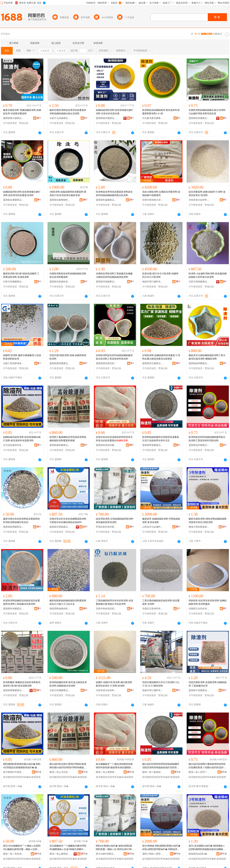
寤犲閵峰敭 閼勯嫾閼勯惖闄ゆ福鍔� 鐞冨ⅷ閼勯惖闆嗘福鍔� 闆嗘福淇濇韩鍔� (161, 848)
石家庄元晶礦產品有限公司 (60, 118)
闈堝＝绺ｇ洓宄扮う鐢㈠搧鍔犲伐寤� (60, 772)
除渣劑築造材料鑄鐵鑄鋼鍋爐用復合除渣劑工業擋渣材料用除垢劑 (207, 439)
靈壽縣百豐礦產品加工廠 (60, 527)
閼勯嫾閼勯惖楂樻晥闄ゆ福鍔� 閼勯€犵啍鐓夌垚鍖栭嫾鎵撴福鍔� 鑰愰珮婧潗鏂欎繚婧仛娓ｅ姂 (22, 766)
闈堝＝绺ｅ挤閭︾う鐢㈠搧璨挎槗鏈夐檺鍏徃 (199, 772)
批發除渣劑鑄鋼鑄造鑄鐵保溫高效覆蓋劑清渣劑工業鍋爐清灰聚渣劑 (21, 602)
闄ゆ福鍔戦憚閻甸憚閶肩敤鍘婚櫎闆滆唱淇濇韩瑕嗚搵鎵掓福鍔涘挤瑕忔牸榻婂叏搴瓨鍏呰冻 (161, 766)
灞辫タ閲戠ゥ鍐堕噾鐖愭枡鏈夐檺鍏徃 (153, 854)
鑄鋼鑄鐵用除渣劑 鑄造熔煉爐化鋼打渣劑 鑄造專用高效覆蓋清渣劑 (22, 194)
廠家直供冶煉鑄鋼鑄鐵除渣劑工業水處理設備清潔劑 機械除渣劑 (207, 357)
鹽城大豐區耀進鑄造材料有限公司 (199, 527)
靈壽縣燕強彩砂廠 (105, 445)
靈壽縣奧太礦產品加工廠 (14, 118)
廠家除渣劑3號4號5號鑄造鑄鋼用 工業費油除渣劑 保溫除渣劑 (21, 275)
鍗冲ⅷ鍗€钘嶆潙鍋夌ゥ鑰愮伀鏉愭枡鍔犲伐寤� (106, 854)
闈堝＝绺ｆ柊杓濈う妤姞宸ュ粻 (14, 854)
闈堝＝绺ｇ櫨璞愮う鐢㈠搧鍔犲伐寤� (60, 854)
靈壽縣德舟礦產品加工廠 (106, 118)
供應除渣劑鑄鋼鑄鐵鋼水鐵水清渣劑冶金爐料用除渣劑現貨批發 (207, 112)
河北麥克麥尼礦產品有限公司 (153, 118)
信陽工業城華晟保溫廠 (14, 363)
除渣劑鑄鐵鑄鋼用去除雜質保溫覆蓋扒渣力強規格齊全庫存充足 (161, 439)
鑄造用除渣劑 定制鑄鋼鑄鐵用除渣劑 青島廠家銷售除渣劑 (115, 521)
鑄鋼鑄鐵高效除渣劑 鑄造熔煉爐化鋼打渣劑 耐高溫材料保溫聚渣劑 (22, 439)
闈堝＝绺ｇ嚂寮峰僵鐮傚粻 (106, 772)
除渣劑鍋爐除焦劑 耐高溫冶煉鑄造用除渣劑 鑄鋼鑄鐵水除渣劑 (68, 684)
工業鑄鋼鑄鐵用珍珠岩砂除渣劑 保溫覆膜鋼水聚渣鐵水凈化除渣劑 (115, 602)
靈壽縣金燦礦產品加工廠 (14, 200)
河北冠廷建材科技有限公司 (14, 445)
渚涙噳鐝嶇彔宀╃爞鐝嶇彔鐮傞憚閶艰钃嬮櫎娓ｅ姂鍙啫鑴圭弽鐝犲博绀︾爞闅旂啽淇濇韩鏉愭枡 (68, 848)
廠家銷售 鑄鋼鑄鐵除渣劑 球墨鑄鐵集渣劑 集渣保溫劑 (161, 521)
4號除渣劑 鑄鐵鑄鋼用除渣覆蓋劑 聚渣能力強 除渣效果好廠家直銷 (68, 194)
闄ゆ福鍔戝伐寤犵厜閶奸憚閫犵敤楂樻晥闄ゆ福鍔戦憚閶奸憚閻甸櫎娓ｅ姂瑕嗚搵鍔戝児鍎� (68, 766)
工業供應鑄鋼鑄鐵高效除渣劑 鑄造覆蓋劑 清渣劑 (161, 602)
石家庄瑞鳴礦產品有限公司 (199, 282)
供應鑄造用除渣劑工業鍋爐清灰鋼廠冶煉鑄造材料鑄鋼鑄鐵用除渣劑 (114, 275)
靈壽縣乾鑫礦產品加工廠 (106, 200)
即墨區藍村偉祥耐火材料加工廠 (106, 527)
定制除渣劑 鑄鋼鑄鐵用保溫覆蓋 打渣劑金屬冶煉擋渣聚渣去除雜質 (161, 357)
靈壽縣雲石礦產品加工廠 (153, 363)
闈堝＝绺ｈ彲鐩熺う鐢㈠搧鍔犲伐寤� (153, 772)
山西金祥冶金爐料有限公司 (153, 527)
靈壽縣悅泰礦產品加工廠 (199, 118)
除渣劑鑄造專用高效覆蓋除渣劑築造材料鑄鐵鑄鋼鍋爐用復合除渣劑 (114, 194)
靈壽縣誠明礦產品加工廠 (199, 363)
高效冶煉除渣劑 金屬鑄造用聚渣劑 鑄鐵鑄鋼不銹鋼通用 (161, 194)
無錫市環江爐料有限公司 (153, 282)
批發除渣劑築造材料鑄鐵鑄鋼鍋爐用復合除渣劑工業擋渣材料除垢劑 (114, 357)
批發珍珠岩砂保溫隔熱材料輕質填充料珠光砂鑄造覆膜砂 (114, 439)
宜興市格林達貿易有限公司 (106, 609)
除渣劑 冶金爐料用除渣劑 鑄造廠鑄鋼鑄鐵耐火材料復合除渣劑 (208, 275)
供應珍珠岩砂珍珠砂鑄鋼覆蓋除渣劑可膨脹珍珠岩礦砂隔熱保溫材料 (68, 521)
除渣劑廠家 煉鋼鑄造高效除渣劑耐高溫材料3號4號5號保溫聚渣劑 (22, 684)
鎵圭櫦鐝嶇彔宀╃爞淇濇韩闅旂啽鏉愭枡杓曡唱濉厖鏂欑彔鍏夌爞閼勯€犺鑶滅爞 (114, 766)
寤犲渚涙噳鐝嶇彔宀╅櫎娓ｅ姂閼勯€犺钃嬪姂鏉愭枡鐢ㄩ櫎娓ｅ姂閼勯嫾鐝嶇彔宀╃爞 (22, 848)
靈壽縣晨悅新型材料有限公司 (106, 363)
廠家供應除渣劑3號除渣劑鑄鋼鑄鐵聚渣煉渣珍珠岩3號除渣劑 (208, 521)
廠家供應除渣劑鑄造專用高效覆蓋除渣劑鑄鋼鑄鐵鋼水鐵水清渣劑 (68, 112)
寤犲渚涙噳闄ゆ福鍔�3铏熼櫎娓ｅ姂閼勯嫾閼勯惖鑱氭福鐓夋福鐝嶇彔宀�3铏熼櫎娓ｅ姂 (207, 848)
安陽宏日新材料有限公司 (153, 609)
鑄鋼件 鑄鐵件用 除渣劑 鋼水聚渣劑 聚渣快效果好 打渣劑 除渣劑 (114, 684)
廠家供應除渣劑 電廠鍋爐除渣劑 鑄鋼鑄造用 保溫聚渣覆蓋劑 (22, 112)
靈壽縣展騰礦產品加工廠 (14, 690)
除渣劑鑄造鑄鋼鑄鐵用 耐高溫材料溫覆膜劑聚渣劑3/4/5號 (161, 112)
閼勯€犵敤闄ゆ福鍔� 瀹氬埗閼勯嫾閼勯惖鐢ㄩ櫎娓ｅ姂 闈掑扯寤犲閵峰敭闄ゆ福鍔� (115, 848)
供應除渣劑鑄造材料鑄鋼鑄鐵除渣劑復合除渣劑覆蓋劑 (68, 275)
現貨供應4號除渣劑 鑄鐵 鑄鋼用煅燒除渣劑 (68, 357)
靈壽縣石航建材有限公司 (60, 282)
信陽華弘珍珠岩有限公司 (199, 609)
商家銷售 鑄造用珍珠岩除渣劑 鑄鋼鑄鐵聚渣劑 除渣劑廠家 (208, 602)
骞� (38, 772)
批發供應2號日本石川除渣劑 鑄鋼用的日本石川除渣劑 (160, 275)
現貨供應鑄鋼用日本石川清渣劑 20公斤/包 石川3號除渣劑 (161, 684)
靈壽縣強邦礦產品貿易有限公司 (199, 445)
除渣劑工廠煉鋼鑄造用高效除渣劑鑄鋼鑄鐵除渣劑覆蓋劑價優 (68, 439)
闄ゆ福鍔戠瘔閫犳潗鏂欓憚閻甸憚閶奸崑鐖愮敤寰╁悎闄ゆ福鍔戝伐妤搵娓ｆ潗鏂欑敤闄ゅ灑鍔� (207, 766)
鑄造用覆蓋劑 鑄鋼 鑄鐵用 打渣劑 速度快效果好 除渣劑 (207, 194)
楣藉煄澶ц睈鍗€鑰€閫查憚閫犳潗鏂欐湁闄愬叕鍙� (199, 854)
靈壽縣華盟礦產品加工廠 (153, 445)
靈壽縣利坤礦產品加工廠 (14, 609)
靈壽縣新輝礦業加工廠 (14, 527)
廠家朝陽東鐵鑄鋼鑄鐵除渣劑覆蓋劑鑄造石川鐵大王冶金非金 (68, 602)
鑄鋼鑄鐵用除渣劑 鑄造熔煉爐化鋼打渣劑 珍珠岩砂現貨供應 (115, 112)
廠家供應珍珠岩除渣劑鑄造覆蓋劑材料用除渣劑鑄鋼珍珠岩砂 (21, 521)
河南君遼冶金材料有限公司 (199, 200)
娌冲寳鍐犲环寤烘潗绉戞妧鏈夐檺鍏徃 (14, 772)
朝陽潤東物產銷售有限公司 (60, 609)
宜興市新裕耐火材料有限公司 (153, 200)
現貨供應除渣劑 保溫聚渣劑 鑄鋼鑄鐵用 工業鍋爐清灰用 (208, 684)
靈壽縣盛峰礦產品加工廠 (60, 445)
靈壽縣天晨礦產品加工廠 (199, 690)
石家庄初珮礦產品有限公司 (14, 282)
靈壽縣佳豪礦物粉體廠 (60, 200)
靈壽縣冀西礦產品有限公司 (60, 363)
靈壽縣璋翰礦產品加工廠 (106, 282)
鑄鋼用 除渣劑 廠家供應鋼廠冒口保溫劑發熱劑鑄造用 (22, 357)
